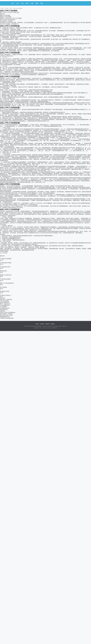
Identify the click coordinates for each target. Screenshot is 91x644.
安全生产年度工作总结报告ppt (8, 20)
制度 (37, 3)
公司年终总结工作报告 (6, 263)
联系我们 (42, 324)
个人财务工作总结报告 (6, 259)
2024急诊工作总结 (5, 291)
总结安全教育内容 (5, 302)
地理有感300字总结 (5, 317)
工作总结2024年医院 (5, 279)
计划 (22, 3)
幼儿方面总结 (3, 287)
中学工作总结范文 (5, 301)
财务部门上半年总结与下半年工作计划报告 (11, 18)
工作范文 (7, 8)
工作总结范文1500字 (5, 267)
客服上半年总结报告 (5, 15)
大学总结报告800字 (5, 305)
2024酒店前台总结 (5, 308)
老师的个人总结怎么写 (6, 275)
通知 (42, 3)
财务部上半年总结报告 (6, 17)
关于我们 (37, 324)
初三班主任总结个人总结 (6, 315)
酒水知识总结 (3, 271)
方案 (32, 3)
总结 (13, 3)
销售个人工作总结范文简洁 (7, 283)
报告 (27, 3)
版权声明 (47, 324)
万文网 (2, 8)
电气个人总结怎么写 (5, 304)
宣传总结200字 (4, 310)
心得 (17, 3)
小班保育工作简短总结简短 (7, 318)
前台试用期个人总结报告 (6, 21)
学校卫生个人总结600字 (6, 300)
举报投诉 (53, 324)
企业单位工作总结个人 (6, 295)
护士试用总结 (3, 307)
